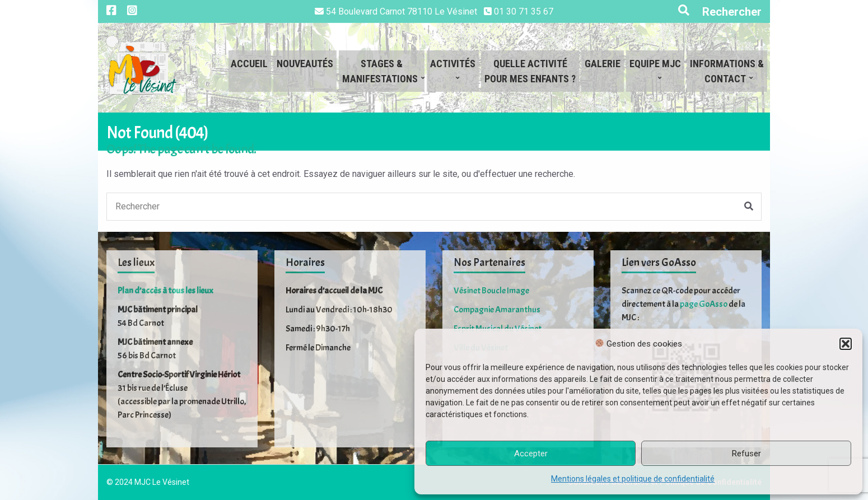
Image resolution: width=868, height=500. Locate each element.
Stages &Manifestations (380, 71)
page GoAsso (704, 304)
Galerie (603, 71)
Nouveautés (305, 71)
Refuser (746, 454)
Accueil (249, 71)
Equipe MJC (655, 71)
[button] (846, 344)
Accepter (531, 454)
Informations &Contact (727, 71)
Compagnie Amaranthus (497, 310)
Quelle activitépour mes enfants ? (530, 71)
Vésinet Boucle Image (491, 291)
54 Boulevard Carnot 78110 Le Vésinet (402, 11)
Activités (453, 71)
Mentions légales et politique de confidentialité (633, 479)
